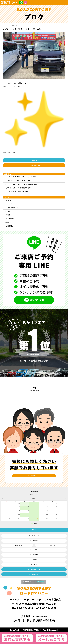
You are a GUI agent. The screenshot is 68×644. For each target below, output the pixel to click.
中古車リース (10, 219)
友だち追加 (34, 300)
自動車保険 (9, 226)
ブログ (10, 26)
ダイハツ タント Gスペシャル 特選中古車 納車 (21, 184)
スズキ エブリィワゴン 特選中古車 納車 (22, 29)
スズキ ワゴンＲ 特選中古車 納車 (17, 192)
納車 (16, 26)
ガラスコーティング (12, 208)
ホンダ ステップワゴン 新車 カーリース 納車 (21, 177)
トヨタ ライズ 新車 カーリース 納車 (18, 181)
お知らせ (9, 200)
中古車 (13, 26)
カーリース (9, 204)
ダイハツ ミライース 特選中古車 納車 (18, 188)
